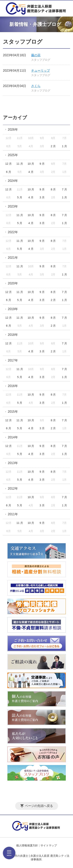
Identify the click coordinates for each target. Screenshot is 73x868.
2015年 (13, 412)
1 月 (64, 146)
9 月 (42, 164)
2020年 (13, 283)
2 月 (53, 146)
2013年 (13, 463)
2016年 (13, 386)
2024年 (13, 181)
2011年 (13, 514)
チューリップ (40, 71)
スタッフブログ (41, 60)
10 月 (31, 164)
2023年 (13, 206)
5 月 (20, 197)
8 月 (53, 189)
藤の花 (36, 55)
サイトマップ (49, 845)
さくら (36, 86)
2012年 (13, 489)
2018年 (13, 335)
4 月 (31, 172)
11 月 (20, 164)
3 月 (42, 197)
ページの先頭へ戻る (39, 806)
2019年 (13, 309)
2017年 (13, 360)
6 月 (9, 172)
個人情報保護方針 (27, 845)
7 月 (64, 189)
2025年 (13, 155)
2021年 (13, 258)
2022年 (13, 232)
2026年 (13, 130)
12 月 (8, 164)
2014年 (13, 437)
